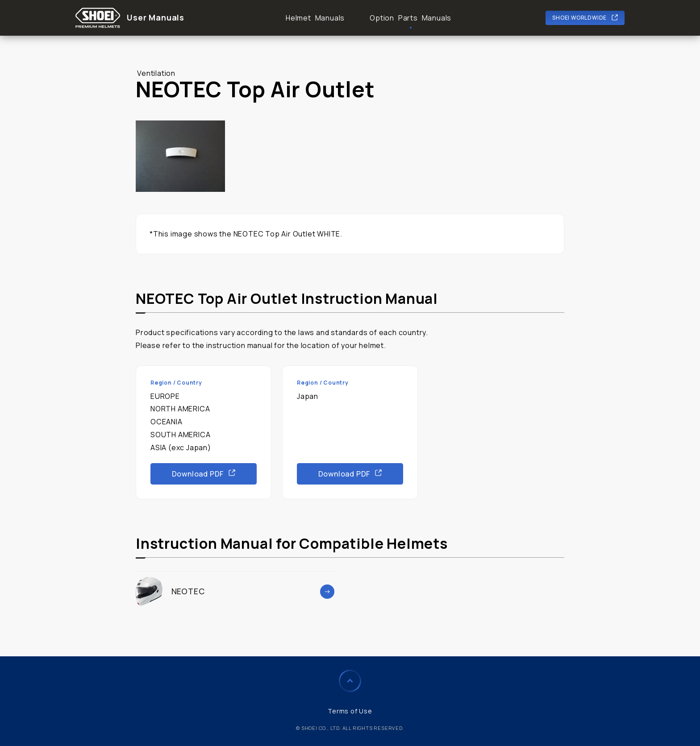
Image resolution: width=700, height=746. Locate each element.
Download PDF (198, 474)
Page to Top (350, 681)
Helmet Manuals (315, 18)
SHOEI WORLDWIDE (579, 18)
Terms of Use (350, 711)
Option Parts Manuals (410, 18)
